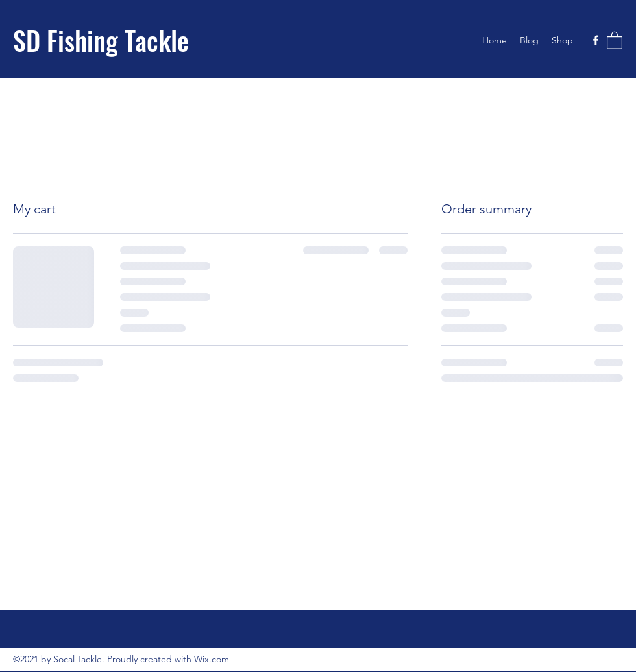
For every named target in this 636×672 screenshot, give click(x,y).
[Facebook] (596, 40)
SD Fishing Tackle (101, 40)
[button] (615, 40)
